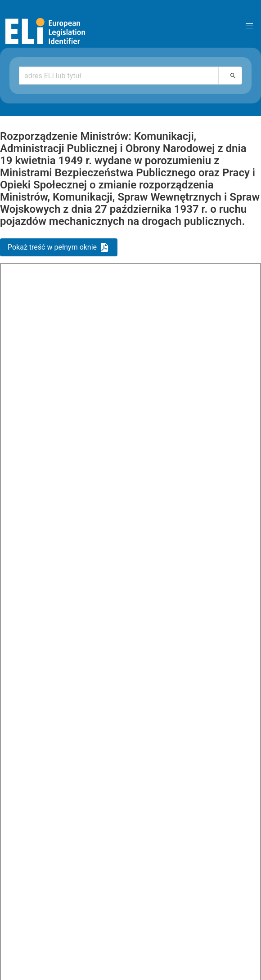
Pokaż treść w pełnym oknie (52, 247)
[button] (249, 26)
